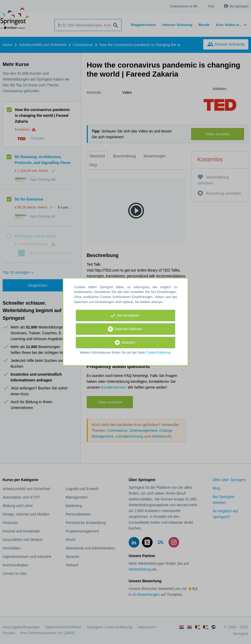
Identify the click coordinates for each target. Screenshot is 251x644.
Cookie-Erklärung (158, 353)
